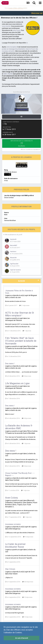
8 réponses (26, 376)
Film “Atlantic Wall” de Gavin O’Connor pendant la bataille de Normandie (21, 341)
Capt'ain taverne (15, 270)
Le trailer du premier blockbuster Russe (15, 545)
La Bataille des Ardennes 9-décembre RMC (19, 427)
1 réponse (27, 331)
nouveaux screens (13, 524)
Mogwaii (34, 295)
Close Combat (14, 480)
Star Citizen (10, 569)
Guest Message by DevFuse (21, 92)
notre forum (16, 30)
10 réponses (28, 537)
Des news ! (10, 363)
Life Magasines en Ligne (17, 383)
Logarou (8, 295)
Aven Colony (11, 498)
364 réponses (28, 582)
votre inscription (12, 47)
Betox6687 (14, 245)
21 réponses (24, 305)
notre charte (8, 74)
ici (27, 43)
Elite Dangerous (15, 529)
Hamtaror (13, 251)
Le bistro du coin (15, 297)
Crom (33, 572)
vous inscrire (6, 26)
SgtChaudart (14, 264)
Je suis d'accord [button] (21, 638)
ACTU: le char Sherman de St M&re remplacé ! (20, 314)
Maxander (13, 258)
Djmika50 (13, 239)
